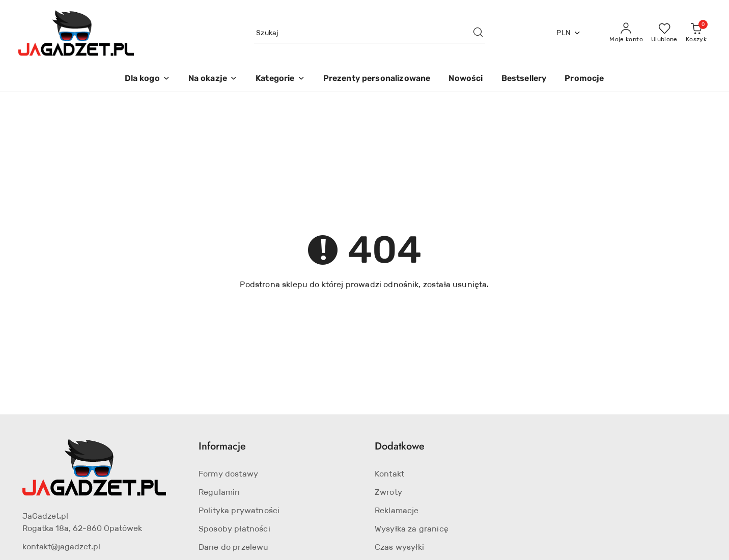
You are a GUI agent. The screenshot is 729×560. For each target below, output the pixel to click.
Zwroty (388, 492)
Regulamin (219, 492)
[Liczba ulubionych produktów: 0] (664, 33)
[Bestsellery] (524, 79)
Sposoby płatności (234, 529)
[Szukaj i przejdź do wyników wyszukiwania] (478, 33)
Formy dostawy (228, 474)
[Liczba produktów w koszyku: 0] (696, 33)
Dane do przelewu (234, 547)
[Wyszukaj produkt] (370, 33)
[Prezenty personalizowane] (377, 79)
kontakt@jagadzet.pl (61, 547)
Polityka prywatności (239, 510)
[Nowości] (466, 79)
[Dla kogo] (147, 79)
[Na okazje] (213, 79)
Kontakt (389, 474)
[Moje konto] (626, 33)
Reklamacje (397, 510)
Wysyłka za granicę (412, 529)
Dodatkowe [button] (400, 446)
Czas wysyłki (399, 547)
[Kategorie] (280, 79)
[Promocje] (584, 79)
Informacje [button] (222, 446)
